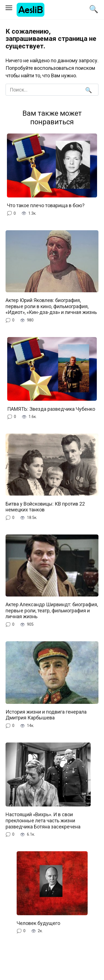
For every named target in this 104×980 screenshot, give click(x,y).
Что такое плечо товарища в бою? (46, 205)
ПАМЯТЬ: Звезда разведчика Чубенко (51, 409)
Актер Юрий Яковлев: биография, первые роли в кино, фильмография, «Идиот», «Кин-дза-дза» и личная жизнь (51, 306)
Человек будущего (38, 923)
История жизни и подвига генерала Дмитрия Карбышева (46, 715)
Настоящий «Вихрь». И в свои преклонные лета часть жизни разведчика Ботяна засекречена (43, 820)
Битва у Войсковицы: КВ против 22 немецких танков (45, 507)
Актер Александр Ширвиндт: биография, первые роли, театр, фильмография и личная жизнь (52, 610)
